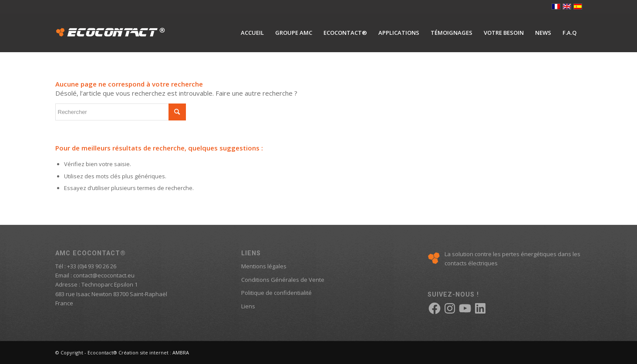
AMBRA (181, 352)
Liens (248, 306)
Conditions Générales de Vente (283, 280)
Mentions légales (264, 266)
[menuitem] (252, 33)
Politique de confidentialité (276, 293)
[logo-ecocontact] (111, 33)
